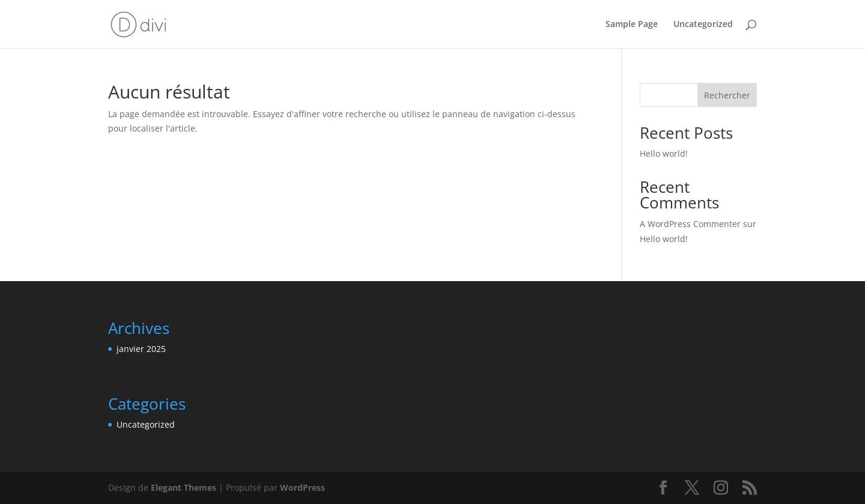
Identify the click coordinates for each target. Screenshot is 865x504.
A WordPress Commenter (690, 224)
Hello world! (664, 153)
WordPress (302, 487)
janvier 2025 (141, 349)
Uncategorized (703, 25)
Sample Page (632, 25)
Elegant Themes (184, 487)
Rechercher (727, 95)
